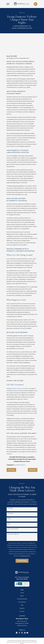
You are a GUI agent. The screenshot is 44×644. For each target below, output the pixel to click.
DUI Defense (22, 590)
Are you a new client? (13, 517)
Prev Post (11, 458)
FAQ (22, 593)
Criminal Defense (22, 587)
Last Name (10, 502)
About (22, 584)
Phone (9, 507)
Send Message (22, 549)
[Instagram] (22, 621)
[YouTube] (27, 621)
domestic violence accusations (20, 377)
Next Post (33, 458)
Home (22, 581)
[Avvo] (25, 621)
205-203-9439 (22, 567)
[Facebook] (19, 621)
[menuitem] (14, 638)
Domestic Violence (20, 453)
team (29, 429)
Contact (22, 599)
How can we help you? (13, 522)
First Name (10, 496)
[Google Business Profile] (17, 621)
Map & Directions (22, 614)
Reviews (22, 596)
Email (9, 512)
